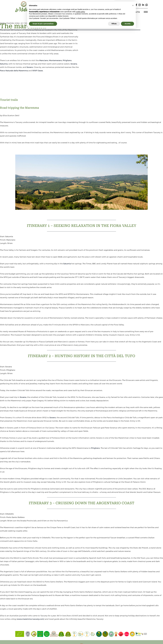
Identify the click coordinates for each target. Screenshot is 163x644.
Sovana (74, 64)
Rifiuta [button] (114, 638)
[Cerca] (100, 5)
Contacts (134, 12)
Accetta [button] (128, 638)
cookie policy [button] (80, 626)
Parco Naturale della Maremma (14, 71)
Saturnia (4, 64)
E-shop (120, 12)
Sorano (30, 67)
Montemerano (55, 60)
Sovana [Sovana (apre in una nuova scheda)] (23, 397)
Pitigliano (67, 60)
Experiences (104, 12)
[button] (133, 620)
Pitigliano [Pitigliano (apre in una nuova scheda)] (95, 448)
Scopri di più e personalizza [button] (43, 638)
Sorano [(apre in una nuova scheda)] (53, 418)
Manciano (44, 60)
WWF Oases (38, 71)
